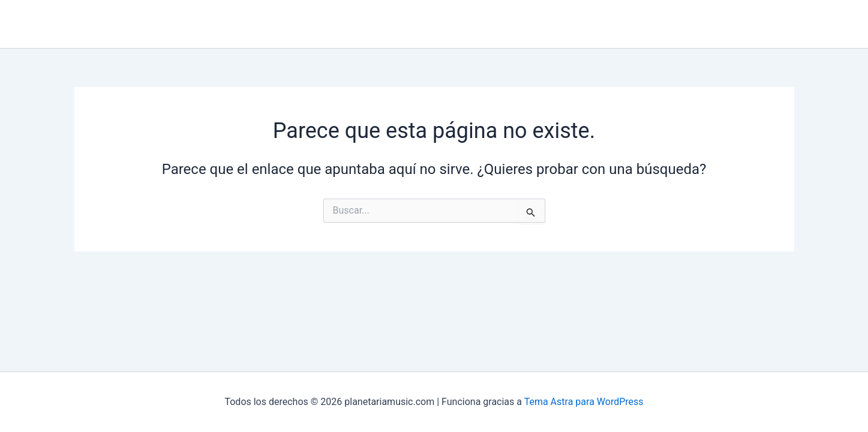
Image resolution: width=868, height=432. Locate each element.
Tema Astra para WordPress (584, 402)
